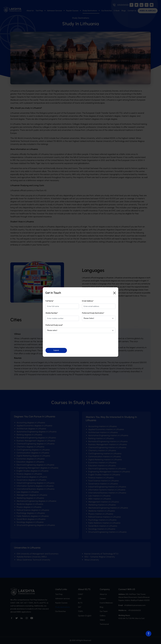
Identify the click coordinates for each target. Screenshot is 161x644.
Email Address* (88, 301)
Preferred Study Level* (54, 325)
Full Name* (50, 301)
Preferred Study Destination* (93, 313)
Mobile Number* (52, 313)
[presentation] (65, 340)
